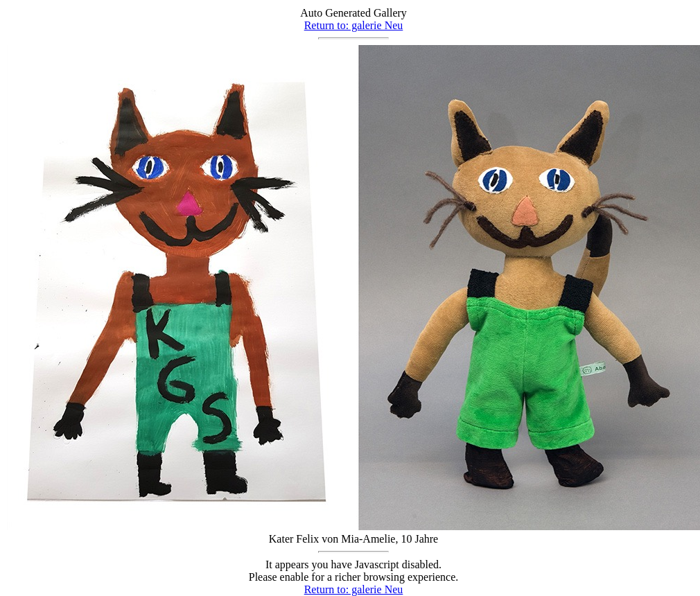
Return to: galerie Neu (354, 25)
